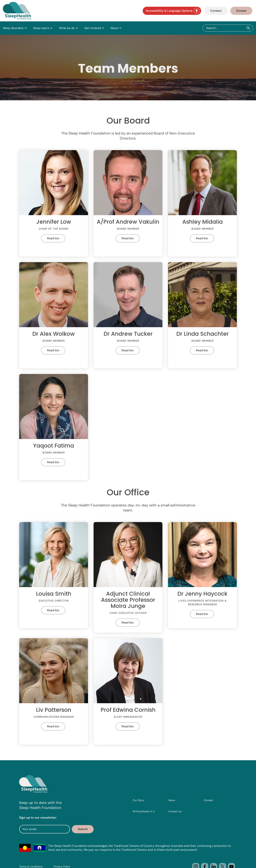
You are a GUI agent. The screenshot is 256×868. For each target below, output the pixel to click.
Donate (241, 11)
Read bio (53, 238)
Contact (216, 11)
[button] (15, 28)
